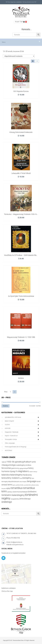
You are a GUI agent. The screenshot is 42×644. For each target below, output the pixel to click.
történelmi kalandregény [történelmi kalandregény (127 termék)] (13, 495)
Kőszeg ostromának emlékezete (21, 132)
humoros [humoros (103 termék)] (6, 471)
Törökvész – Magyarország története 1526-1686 (21, 214)
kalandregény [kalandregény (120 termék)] (16, 475)
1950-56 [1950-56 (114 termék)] (10, 462)
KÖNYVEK (22, 428)
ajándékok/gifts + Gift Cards (22, 417)
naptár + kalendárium (22, 436)
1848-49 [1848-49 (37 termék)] (4, 462)
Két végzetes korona (21, 91)
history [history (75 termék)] (31, 468)
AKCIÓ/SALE (8, 450)
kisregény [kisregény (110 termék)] (27, 478)
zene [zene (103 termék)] (22, 499)
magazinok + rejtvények (22, 432)
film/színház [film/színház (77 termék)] (6, 468)
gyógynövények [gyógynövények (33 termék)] (24, 468)
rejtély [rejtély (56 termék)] (8, 488)
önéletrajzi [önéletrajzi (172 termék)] (7, 502)
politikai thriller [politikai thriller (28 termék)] (20, 485)
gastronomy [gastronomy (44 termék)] (15, 468)
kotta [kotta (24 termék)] (33, 478)
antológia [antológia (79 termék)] (12, 465)
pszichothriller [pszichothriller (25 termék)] (27, 485)
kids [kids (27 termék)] (21, 478)
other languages (10, 443)
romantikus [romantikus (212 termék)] (17, 488)
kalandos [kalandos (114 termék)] (6, 475)
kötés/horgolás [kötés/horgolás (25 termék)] (23, 482)
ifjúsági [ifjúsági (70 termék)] (13, 471)
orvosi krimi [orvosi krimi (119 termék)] (7, 485)
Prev (6, 392)
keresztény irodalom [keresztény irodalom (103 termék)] (11, 478)
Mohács (21, 378)
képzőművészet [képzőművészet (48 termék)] (14, 482)
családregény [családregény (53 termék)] (20, 465)
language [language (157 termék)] (32, 481)
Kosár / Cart (20, 22)
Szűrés (6, 406)
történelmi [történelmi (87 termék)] (32, 492)
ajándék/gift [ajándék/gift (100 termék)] (20, 462)
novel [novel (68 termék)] (38, 481)
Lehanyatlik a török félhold (21, 173)
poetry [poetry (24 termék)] (14, 485)
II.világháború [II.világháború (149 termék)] (22, 471)
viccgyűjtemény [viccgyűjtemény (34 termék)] (15, 499)
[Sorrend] (19, 56)
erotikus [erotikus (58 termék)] (28, 465)
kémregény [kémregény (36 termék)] (5, 482)
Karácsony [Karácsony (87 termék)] (27, 475)
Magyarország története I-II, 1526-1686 (21, 337)
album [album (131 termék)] (29, 462)
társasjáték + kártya (22, 439)
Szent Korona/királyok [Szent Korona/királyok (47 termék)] (20, 492)
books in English (22, 421)
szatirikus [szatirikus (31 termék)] (10, 492)
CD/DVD (22, 425)
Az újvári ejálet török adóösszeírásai (21, 296)
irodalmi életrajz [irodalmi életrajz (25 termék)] (33, 472)
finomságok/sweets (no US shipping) (16, 447)
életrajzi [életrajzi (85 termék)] (27, 499)
